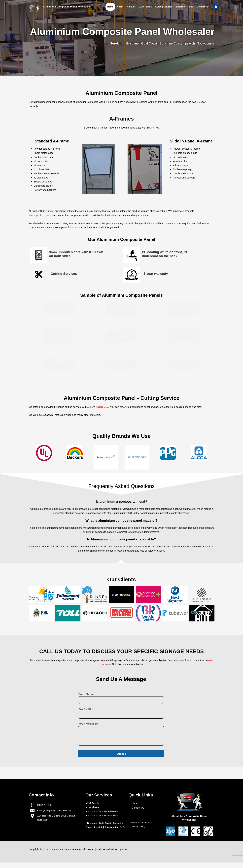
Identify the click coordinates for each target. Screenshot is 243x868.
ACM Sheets (92, 809)
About (120, 7)
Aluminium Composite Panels (102, 813)
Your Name (86, 694)
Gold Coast (105, 824)
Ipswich (101, 828)
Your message (88, 725)
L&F (124, 855)
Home (110, 7)
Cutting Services (164, 7)
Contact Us (203, 7)
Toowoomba (115, 828)
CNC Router (102, 407)
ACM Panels (145, 7)
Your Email (86, 709)
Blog (191, 7)
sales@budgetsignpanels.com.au (55, 812)
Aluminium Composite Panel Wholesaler (67, 7)
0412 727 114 (45, 806)
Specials (180, 7)
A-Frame (131, 7)
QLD (105, 833)
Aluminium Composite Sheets (102, 817)
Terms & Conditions (142, 824)
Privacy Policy (139, 828)
